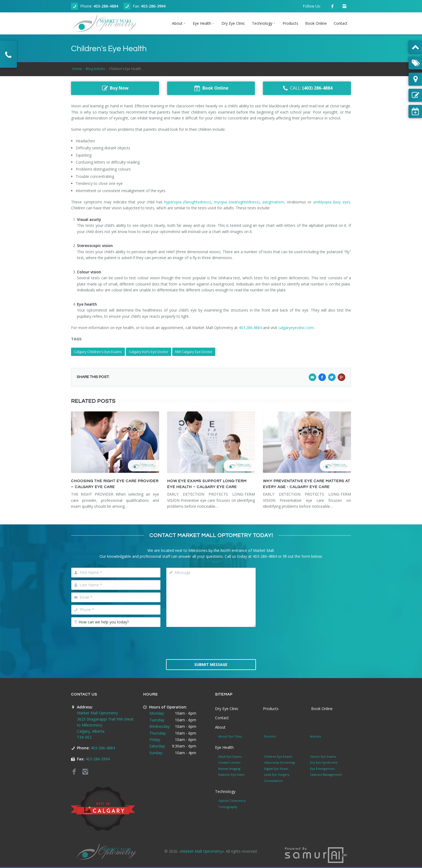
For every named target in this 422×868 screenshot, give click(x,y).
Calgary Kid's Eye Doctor (149, 352)
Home (77, 69)
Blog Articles (95, 69)
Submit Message (211, 664)
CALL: (307, 88)
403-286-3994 (153, 6)
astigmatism (273, 202)
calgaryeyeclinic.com (296, 328)
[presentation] (211, 643)
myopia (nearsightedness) (237, 202)
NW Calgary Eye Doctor (194, 352)
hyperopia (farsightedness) (188, 202)
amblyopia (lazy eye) (332, 202)
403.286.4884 (250, 328)
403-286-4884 (106, 6)
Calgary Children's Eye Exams (98, 352)
